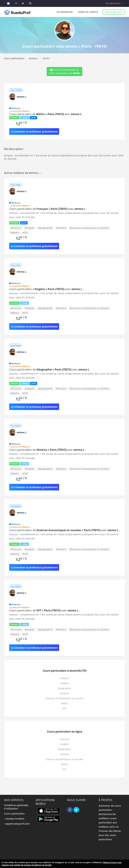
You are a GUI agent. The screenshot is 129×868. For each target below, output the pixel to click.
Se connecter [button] (114, 3)
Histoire (64, 693)
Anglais (65, 683)
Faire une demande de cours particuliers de (64, 71)
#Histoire (61, 228)
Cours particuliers (14, 58)
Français (64, 678)
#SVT (25, 233)
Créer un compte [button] (88, 12)
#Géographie (45, 228)
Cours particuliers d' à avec (46, 289)
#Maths (15, 233)
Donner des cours (114, 12)
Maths (64, 703)
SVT (64, 708)
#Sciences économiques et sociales (89, 228)
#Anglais (30, 228)
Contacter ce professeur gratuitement (34, 131)
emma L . (34, 58)
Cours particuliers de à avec (46, 114)
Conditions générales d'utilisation (16, 807)
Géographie (64, 688)
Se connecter (65, 12)
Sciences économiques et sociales (64, 698)
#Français (16, 228)
